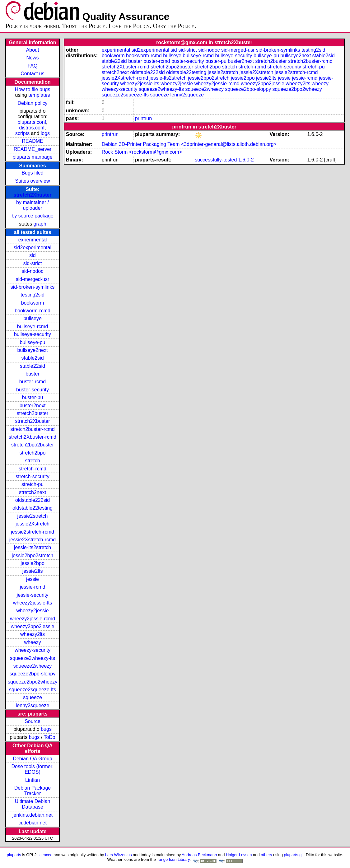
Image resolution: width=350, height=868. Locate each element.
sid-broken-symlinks (33, 287)
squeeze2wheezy (33, 666)
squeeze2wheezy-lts (33, 658)
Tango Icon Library (173, 859)
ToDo (49, 737)
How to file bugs (33, 89)
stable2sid (33, 358)
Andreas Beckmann (199, 855)
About (33, 50)
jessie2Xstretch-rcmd (33, 540)
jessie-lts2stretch (33, 547)
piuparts (14, 855)
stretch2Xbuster (33, 195)
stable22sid (33, 366)
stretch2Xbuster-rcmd (33, 437)
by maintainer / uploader (33, 205)
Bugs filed (32, 173)
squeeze (33, 697)
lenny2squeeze (33, 705)
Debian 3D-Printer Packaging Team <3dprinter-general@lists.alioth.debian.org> (189, 144)
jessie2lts (33, 571)
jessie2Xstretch (33, 524)
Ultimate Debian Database (33, 804)
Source (33, 721)
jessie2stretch (33, 516)
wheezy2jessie (33, 611)
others (266, 855)
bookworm (33, 303)
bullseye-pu (33, 342)
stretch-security (32, 476)
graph (40, 224)
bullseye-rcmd (33, 327)
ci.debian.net (33, 823)
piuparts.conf (32, 122)
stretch (33, 461)
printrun (143, 118)
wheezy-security (33, 650)
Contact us (32, 74)
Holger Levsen (239, 855)
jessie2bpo (33, 563)
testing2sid (33, 295)
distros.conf (32, 128)
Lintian (33, 780)
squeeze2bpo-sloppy (33, 674)
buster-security (33, 390)
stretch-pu (33, 484)
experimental (33, 240)
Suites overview (33, 181)
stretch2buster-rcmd (32, 429)
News (33, 58)
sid (32, 255)
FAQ (33, 66)
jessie (33, 579)
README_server (33, 149)
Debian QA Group (32, 759)
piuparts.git (294, 855)
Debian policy (33, 103)
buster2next (33, 406)
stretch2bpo (33, 453)
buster (32, 374)
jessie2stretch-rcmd (33, 532)
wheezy (32, 642)
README (32, 141)
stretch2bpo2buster (33, 445)
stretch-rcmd (33, 469)
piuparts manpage (32, 157)
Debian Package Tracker (33, 791)
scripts (22, 133)
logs (45, 133)
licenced (45, 855)
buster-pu (33, 397)
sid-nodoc (33, 271)
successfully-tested (216, 160)
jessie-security (33, 595)
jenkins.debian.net (33, 815)
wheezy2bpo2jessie (33, 626)
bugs (46, 729)
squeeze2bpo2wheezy (33, 682)
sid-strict (33, 263)
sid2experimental (33, 247)
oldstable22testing (33, 508)
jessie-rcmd (33, 587)
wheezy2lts (33, 634)
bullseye (33, 318)
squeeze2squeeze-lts (33, 690)
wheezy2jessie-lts (33, 603)
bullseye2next (33, 350)
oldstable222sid (33, 500)
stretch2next (33, 492)
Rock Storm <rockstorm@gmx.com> (142, 152)
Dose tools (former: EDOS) (33, 769)
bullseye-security (33, 334)
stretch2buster (33, 413)
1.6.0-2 (246, 160)
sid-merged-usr (33, 279)
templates (39, 95)
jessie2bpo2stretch (33, 555)
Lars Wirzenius (119, 855)
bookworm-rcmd (33, 311)
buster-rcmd (33, 382)
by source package (32, 216)
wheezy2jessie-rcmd (33, 619)
